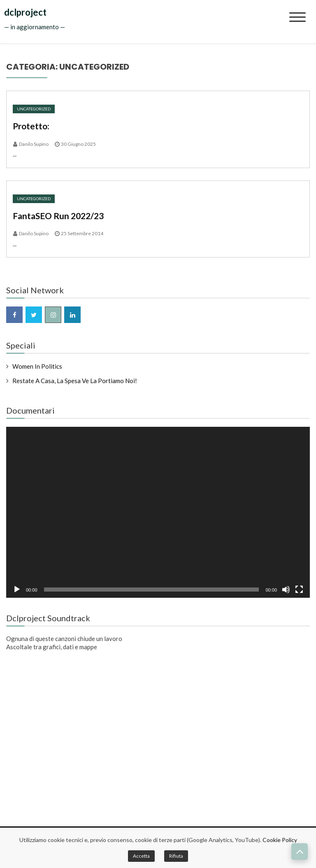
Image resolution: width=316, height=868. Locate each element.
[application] (158, 512)
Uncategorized (34, 109)
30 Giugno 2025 (78, 144)
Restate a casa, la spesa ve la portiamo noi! (75, 381)
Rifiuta (176, 856)
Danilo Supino (34, 144)
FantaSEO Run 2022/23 (58, 216)
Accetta (141, 856)
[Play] (17, 590)
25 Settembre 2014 (82, 233)
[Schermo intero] (299, 590)
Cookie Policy (280, 840)
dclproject (25, 12)
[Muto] (286, 590)
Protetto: (31, 126)
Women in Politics (37, 366)
